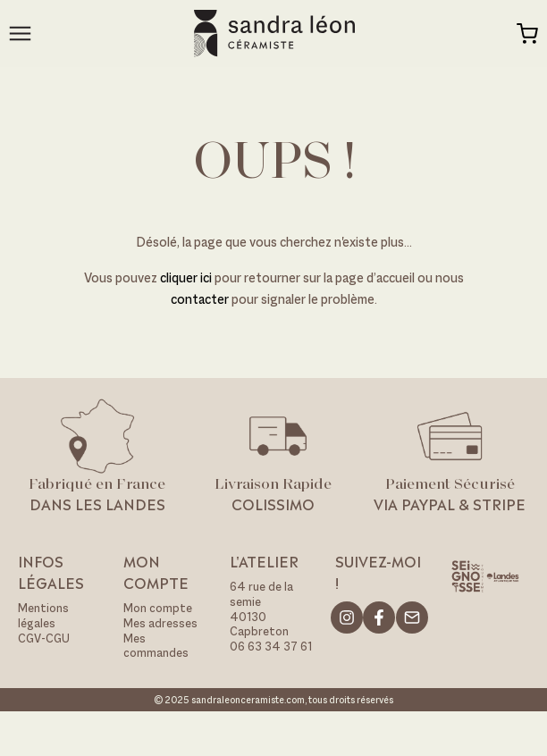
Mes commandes (156, 646)
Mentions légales (43, 616)
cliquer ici (187, 277)
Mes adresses (160, 623)
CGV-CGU (44, 638)
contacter (200, 299)
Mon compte (158, 608)
